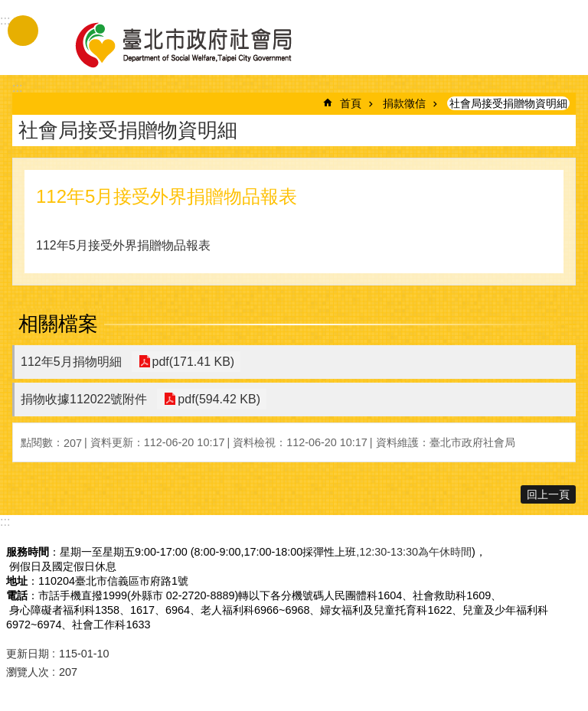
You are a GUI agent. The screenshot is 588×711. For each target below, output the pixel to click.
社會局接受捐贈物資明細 (508, 103)
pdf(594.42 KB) (217, 399)
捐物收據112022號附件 (84, 399)
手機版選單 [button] (23, 31)
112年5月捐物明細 (71, 362)
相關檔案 (58, 324)
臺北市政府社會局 (201, 44)
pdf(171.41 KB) (192, 362)
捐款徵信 (404, 103)
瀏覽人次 (28, 672)
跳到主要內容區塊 (8, 8)
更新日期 (28, 654)
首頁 (351, 103)
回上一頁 (548, 494)
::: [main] (17, 88)
